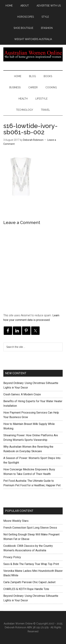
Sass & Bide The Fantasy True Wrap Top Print (31, 564)
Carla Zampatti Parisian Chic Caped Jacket (29, 582)
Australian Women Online (33, 54)
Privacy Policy (12, 557)
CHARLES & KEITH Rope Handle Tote (26, 589)
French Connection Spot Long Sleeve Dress (30, 528)
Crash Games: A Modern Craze (22, 394)
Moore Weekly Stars (16, 521)
